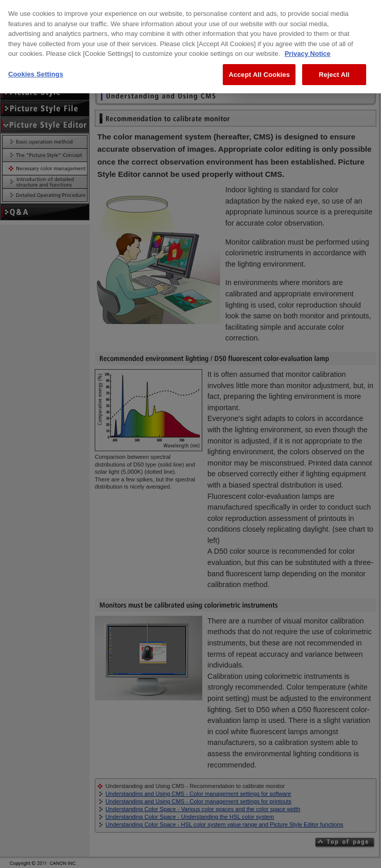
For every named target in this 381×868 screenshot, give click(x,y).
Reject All (334, 67)
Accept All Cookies (259, 67)
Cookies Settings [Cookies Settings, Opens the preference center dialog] (36, 67)
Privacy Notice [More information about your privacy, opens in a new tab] (308, 46)
